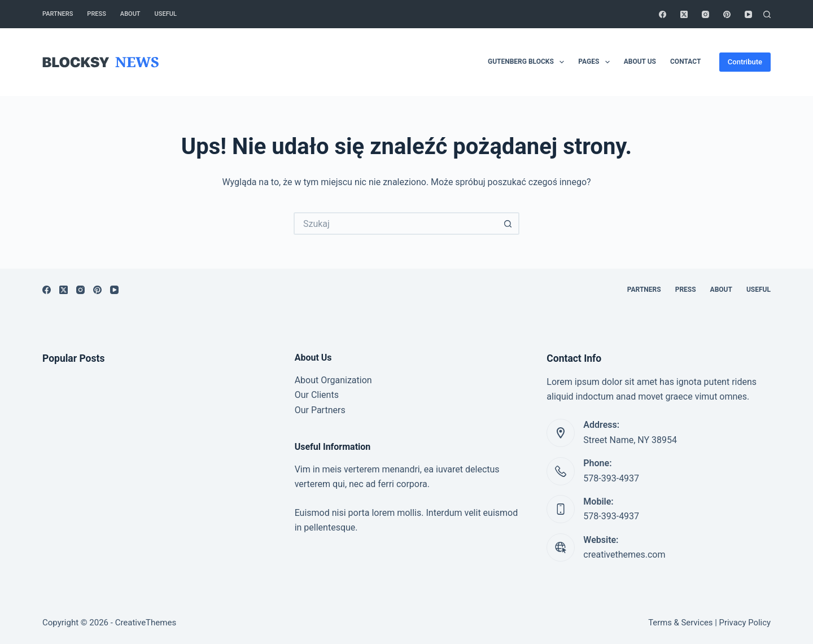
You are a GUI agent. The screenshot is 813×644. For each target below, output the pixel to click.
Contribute (745, 62)
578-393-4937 (611, 478)
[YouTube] (748, 14)
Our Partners (320, 410)
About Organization (333, 380)
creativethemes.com (624, 555)
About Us (640, 62)
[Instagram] (705, 14)
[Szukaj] (767, 14)
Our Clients (317, 395)
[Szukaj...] (395, 224)
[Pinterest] (727, 14)
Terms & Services (680, 623)
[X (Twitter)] (684, 14)
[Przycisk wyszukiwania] (508, 224)
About (130, 14)
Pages (596, 62)
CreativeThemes (146, 623)
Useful (166, 14)
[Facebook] (663, 14)
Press (96, 14)
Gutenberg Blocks (528, 62)
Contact (685, 62)
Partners (58, 14)
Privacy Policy (745, 623)
